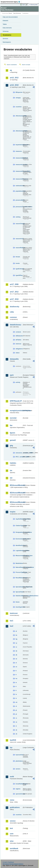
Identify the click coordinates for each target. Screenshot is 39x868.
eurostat (13, 418)
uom (12, 834)
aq (11, 70)
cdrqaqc (18, 98)
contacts (18, 332)
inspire (13, 512)
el (16, 663)
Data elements (7, 28)
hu (16, 678)
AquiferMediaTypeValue (19, 519)
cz (16, 647)
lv (16, 698)
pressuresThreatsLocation (19, 207)
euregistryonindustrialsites (16, 411)
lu (16, 694)
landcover (14, 613)
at (16, 631)
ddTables (18, 340)
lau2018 (13, 740)
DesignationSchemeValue (19, 532)
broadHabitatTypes (19, 784)
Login (24, 5)
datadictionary (16, 325)
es (16, 667)
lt (16, 690)
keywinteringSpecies (19, 145)
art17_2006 (14, 284)
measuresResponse (19, 179)
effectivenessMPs (19, 116)
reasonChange (19, 224)
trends (18, 263)
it (16, 686)
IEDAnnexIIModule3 (16, 493)
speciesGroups (19, 794)
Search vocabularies (12, 65)
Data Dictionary (17, 13)
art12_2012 (14, 78)
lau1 (12, 621)
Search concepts (26, 65)
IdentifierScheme (19, 545)
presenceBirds (19, 200)
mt (16, 702)
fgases (13, 433)
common (13, 317)
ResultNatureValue (19, 578)
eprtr (12, 375)
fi (16, 671)
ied (11, 478)
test (11, 828)
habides (13, 463)
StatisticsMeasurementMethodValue (19, 596)
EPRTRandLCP (16, 401)
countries (19, 107)
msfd (12, 777)
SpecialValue (19, 592)
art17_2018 (14, 299)
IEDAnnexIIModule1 (16, 485)
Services (5, 39)
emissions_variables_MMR (19, 453)
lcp (11, 748)
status (18, 353)
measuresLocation (19, 165)
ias (11, 470)
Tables (5, 24)
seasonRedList (19, 248)
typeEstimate (19, 269)
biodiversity (15, 307)
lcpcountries (19, 755)
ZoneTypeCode (19, 607)
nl (16, 706)
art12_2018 (14, 85)
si (16, 726)
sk (16, 730)
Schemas (6, 31)
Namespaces (7, 42)
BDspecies (19, 92)
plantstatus (19, 761)
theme (18, 602)
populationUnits (19, 191)
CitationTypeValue (19, 526)
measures (19, 151)
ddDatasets (19, 336)
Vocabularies (7, 35)
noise (12, 800)
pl (16, 710)
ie (16, 682)
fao (11, 425)
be (16, 635)
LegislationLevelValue (19, 551)
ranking (18, 217)
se (16, 722)
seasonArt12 (19, 239)
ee (16, 659)
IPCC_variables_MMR (19, 457)
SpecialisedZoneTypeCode (19, 587)
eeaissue (18, 344)
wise (12, 841)
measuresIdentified (19, 158)
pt (16, 714)
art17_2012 (14, 292)
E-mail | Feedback (8, 862)
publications (15, 807)
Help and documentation (10, 17)
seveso (13, 821)
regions (18, 789)
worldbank (14, 849)
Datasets (5, 21)
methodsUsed (19, 186)
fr (16, 675)
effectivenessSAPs (19, 131)
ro (16, 718)
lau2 (12, 626)
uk (16, 734)
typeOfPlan (19, 275)
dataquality (14, 359)
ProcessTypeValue (19, 572)
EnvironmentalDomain (19, 539)
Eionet (10, 13)
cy (16, 643)
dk (16, 655)
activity (18, 382)
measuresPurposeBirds (19, 171)
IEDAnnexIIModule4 (16, 502)
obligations (19, 349)
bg (16, 639)
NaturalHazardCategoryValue (19, 567)
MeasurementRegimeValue (19, 556)
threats (18, 257)
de (16, 651)
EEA (11, 2)
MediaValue (19, 563)
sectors (18, 769)
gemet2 (13, 440)
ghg (11, 446)
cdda (12, 312)
